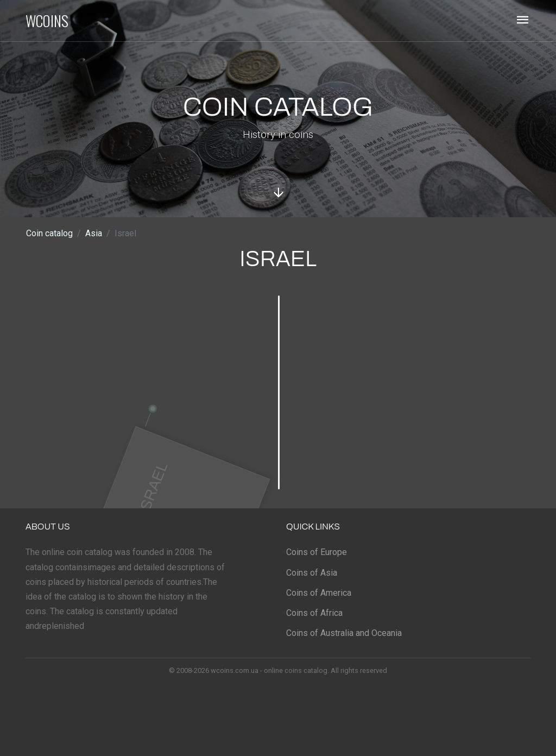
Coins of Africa (314, 613)
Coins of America (319, 593)
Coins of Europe (317, 552)
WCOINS (47, 21)
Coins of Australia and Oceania (344, 633)
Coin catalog (49, 233)
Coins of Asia (312, 573)
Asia (94, 233)
